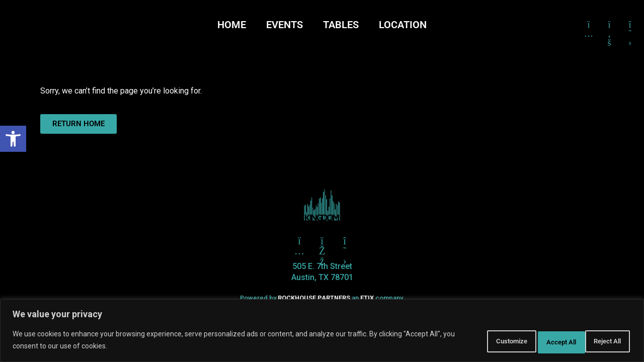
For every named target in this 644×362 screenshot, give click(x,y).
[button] (13, 139)
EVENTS (285, 25)
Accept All (601, 341)
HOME (232, 25)
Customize (470, 341)
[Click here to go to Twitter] (299, 241)
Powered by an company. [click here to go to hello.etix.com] (322, 298)
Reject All (536, 341)
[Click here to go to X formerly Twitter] (630, 25)
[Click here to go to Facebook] (609, 25)
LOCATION (403, 25)
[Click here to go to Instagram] (589, 25)
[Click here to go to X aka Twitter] (345, 241)
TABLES (341, 25)
